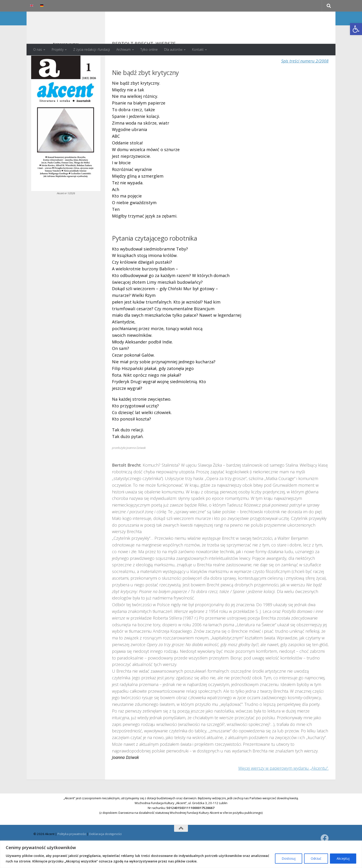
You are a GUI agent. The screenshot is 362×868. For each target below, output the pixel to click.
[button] (356, 29)
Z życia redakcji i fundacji (92, 49)
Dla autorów (173, 49)
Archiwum (124, 49)
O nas (38, 49)
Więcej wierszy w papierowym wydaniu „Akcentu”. (283, 787)
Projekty (58, 49)
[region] (181, 854)
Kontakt (198, 49)
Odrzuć (316, 858)
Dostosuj (289, 858)
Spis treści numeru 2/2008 (305, 79)
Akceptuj (343, 858)
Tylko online (149, 49)
